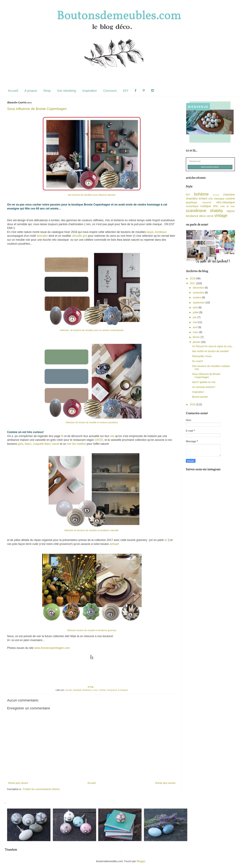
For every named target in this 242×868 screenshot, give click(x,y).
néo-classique (226, 202)
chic (95, 690)
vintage (221, 215)
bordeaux (161, 232)
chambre (229, 194)
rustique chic (209, 206)
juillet (196, 312)
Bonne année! (200, 397)
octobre (197, 297)
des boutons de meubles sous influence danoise (92, 195)
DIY (126, 91)
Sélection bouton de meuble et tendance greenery (92, 630)
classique (219, 199)
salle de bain (228, 206)
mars (196, 332)
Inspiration (90, 91)
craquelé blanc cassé (46, 444)
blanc (28, 444)
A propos (31, 91)
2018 (193, 278)
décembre (199, 288)
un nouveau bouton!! (204, 387)
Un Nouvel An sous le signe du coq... (213, 346)
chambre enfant (197, 198)
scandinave (196, 211)
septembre (199, 303)
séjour (231, 211)
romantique (192, 206)
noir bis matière (76, 444)
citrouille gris (79, 236)
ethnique (123, 690)
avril (195, 327)
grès (21, 444)
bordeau (87, 690)
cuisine (230, 198)
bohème (77, 690)
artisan (114, 544)
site (112, 436)
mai (195, 322)
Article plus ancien (165, 783)
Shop (47, 91)
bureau (216, 195)
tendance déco (196, 216)
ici (166, 540)
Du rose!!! (198, 361)
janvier (197, 342)
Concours (110, 91)
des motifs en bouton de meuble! (211, 351)
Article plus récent (18, 783)
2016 (193, 404)
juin (195, 317)
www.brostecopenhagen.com (52, 648)
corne (102, 690)
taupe (150, 232)
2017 (193, 283)
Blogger (141, 861)
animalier (42, 236)
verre (210, 216)
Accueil (13, 91)
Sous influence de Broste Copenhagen (37, 109)
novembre (199, 293)
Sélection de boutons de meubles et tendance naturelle (92, 530)
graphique (191, 202)
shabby (216, 211)
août (196, 307)
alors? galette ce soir (204, 382)
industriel (207, 203)
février (197, 337)
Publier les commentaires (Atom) (41, 789)
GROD (99, 440)
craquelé (112, 690)
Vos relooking (66, 91)
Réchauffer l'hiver (202, 356)
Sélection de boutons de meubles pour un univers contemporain (92, 330)
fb (62, 436)
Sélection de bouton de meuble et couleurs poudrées (92, 422)
